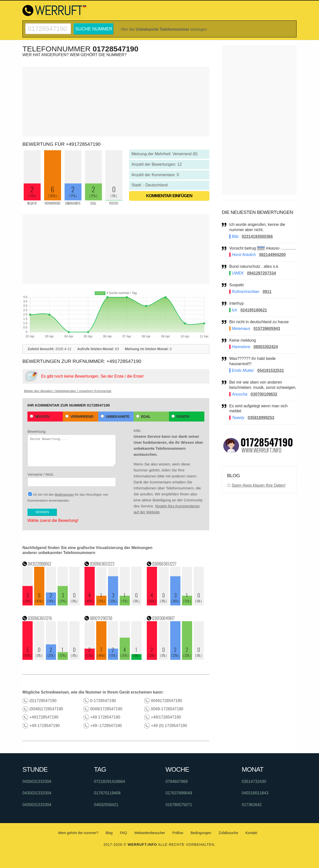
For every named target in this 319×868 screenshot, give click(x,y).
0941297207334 (261, 273)
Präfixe (178, 833)
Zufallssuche (228, 833)
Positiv (180, 416)
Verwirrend (79, 416)
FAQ (123, 833)
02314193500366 (257, 236)
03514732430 (254, 782)
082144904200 (272, 255)
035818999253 (261, 418)
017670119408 (107, 793)
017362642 (252, 805)
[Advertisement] (116, 102)
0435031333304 (37, 782)
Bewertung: (72, 448)
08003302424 (266, 347)
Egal (143, 416)
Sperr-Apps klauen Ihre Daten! (258, 485)
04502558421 (106, 805)
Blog (109, 833)
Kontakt (251, 833)
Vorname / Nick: (72, 479)
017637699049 (179, 793)
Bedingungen (64, 495)
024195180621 (254, 310)
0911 (267, 292)
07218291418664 (110, 782)
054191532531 (271, 370)
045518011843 (255, 793)
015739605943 (267, 329)
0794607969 (177, 782)
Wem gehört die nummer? (78, 833)
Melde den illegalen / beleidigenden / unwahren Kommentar (68, 391)
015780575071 (179, 805)
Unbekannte (115, 416)
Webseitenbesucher (150, 833)
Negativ (40, 416)
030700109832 (264, 394)
